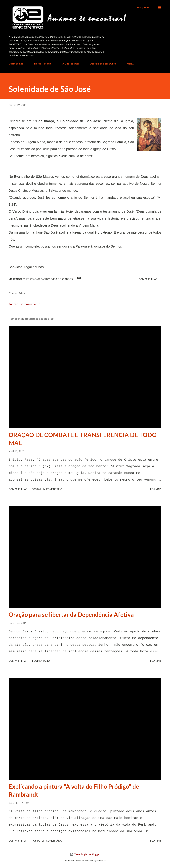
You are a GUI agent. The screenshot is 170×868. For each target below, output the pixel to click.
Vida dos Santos (62, 279)
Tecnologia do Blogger (85, 854)
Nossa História (43, 64)
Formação (33, 279)
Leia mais (156, 489)
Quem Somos (16, 64)
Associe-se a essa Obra (103, 64)
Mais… (130, 64)
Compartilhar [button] (148, 279)
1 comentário (41, 661)
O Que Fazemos (71, 64)
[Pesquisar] (143, 7)
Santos (46, 279)
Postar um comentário (25, 304)
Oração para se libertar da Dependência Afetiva (71, 614)
